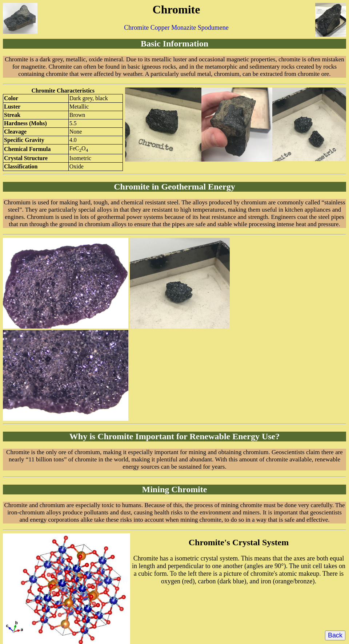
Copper (160, 28)
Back (335, 635)
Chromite (136, 28)
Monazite (184, 28)
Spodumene (213, 28)
